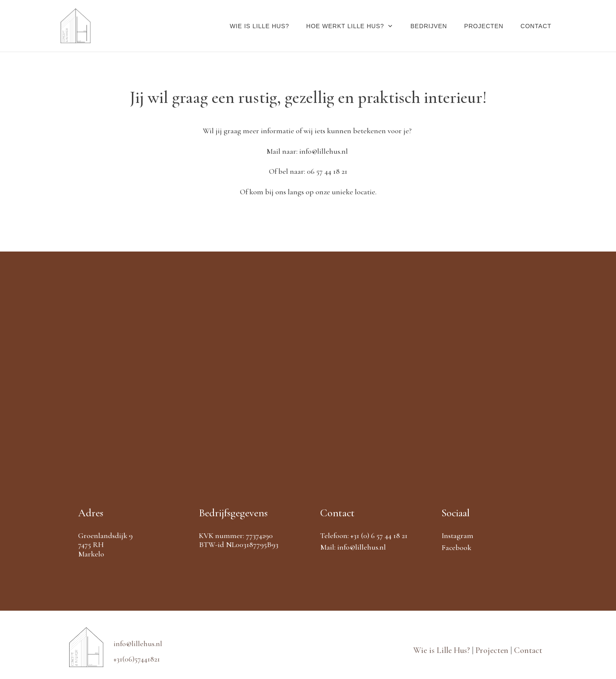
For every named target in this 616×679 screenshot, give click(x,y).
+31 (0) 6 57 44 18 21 (379, 536)
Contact (528, 650)
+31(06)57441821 (137, 659)
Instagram (457, 536)
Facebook (456, 547)
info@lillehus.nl (362, 547)
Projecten (493, 650)
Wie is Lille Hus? (443, 650)
